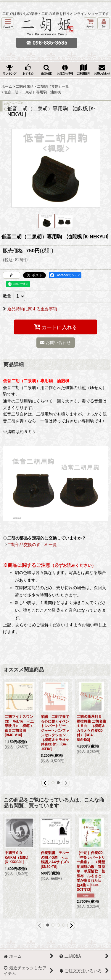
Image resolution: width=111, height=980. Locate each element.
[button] (8, 23)
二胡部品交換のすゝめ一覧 (32, 545)
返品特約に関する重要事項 (30, 309)
